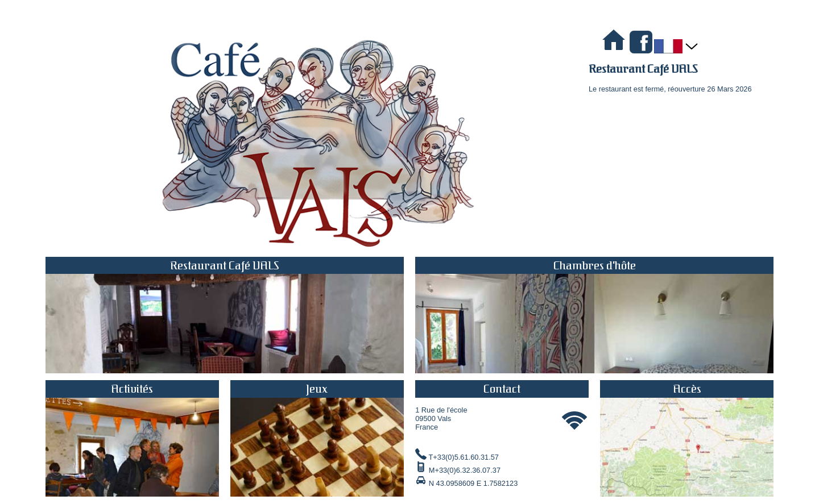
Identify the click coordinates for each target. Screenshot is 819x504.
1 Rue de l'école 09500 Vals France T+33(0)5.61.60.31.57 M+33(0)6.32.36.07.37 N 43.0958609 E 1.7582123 (502, 434)
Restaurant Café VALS (643, 69)
